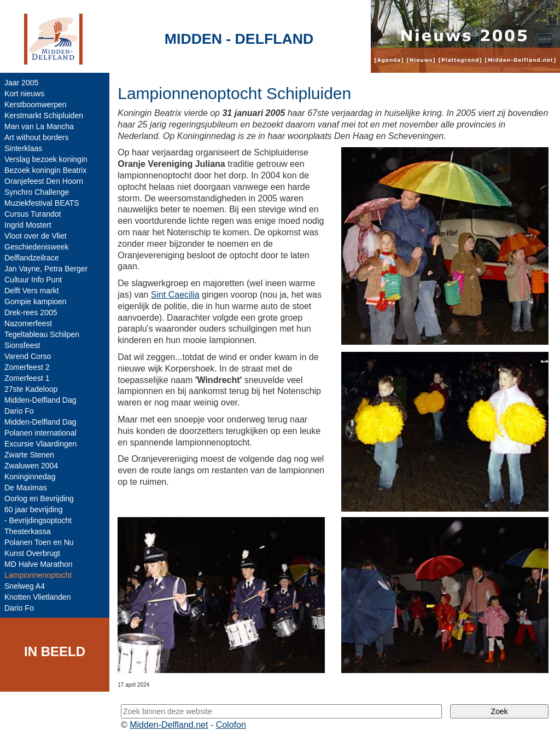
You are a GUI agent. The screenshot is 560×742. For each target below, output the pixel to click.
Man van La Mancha (39, 126)
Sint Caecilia (175, 295)
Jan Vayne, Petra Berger (46, 269)
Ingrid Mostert (28, 225)
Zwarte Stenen (29, 455)
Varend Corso (28, 356)
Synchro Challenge (37, 192)
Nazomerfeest (28, 323)
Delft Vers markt (32, 291)
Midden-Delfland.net (169, 725)
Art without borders (37, 137)
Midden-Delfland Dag (40, 400)
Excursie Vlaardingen (40, 444)
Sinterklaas (23, 148)
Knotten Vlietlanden (37, 597)
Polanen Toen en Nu (39, 542)
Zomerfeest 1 (27, 378)
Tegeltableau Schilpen (42, 334)
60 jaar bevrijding (34, 509)
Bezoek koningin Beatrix (45, 170)
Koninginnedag (30, 477)
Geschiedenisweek (37, 247)
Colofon (231, 725)
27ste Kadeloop (31, 389)
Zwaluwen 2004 (31, 466)
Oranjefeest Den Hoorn (44, 181)
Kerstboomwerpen (36, 105)
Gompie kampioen (36, 302)
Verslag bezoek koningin (46, 159)
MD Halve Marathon (39, 564)
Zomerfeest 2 (27, 367)
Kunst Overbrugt (32, 553)
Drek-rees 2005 (31, 312)
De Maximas (26, 488)
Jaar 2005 (21, 83)
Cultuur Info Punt (33, 280)
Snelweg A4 (25, 586)
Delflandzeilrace (32, 258)
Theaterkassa (28, 531)
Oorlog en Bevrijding (39, 498)
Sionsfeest (22, 345)
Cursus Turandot (33, 214)
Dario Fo (19, 411)
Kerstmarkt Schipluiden (44, 115)
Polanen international (40, 433)
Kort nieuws (24, 94)
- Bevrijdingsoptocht (38, 520)
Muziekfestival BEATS (42, 203)
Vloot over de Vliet (36, 236)
